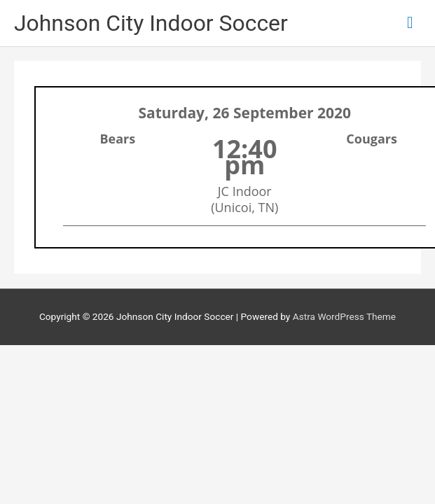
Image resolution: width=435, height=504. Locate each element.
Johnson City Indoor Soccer (151, 23)
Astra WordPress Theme (344, 316)
